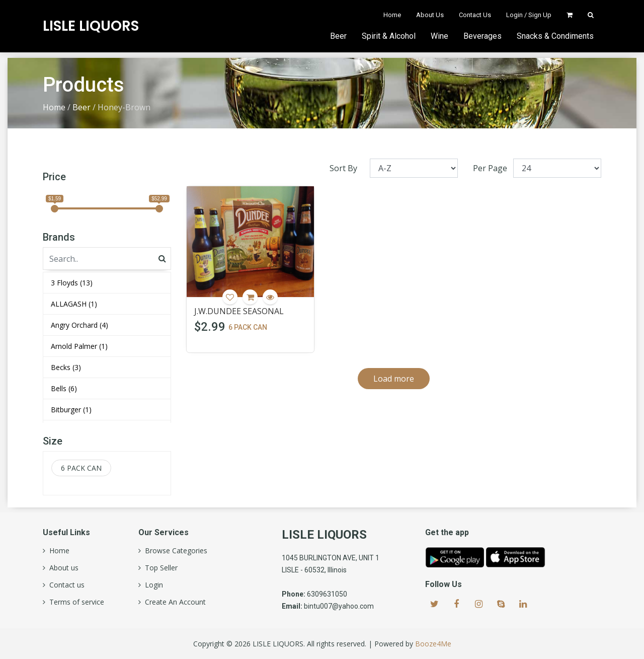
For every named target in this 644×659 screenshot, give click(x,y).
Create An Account (173, 602)
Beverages (482, 36)
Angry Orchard (79, 325)
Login (152, 585)
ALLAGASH (74, 304)
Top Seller (159, 568)
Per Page (490, 168)
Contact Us (475, 15)
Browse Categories (174, 551)
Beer (338, 36)
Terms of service (75, 602)
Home (392, 15)
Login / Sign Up (529, 15)
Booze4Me (433, 644)
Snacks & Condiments (555, 36)
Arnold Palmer (79, 346)
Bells (64, 388)
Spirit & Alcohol (389, 36)
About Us (430, 15)
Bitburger (71, 410)
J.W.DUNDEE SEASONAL (239, 311)
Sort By (343, 168)
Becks (66, 367)
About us (62, 568)
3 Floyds (72, 283)
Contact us (65, 585)
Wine (439, 36)
